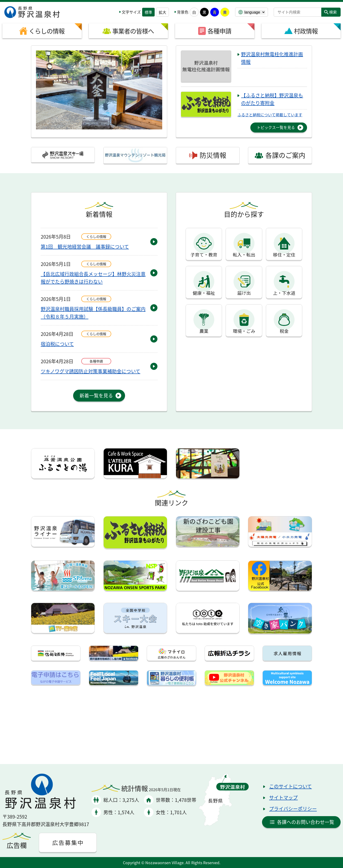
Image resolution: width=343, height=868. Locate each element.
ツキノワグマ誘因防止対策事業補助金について (91, 371)
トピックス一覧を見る (276, 127)
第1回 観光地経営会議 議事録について (85, 247)
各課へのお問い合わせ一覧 (306, 822)
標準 (148, 12)
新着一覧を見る (96, 395)
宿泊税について (57, 344)
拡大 (162, 12)
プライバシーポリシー (293, 809)
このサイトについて (290, 786)
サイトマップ (283, 797)
